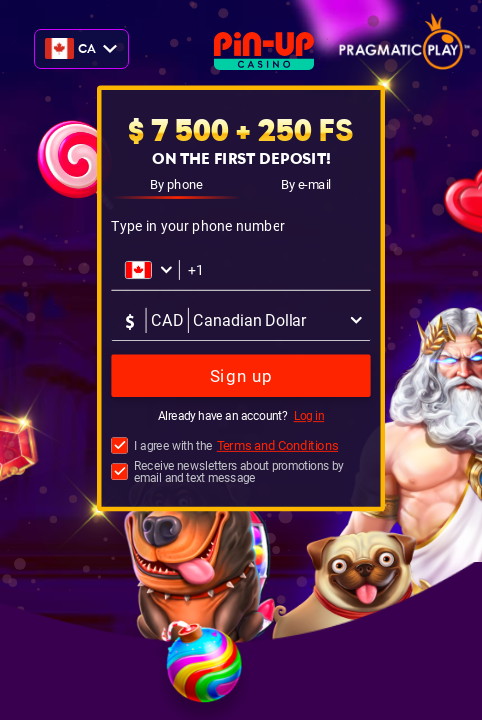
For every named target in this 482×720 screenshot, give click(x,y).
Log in (309, 417)
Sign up (241, 376)
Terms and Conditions (277, 445)
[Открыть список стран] (149, 269)
